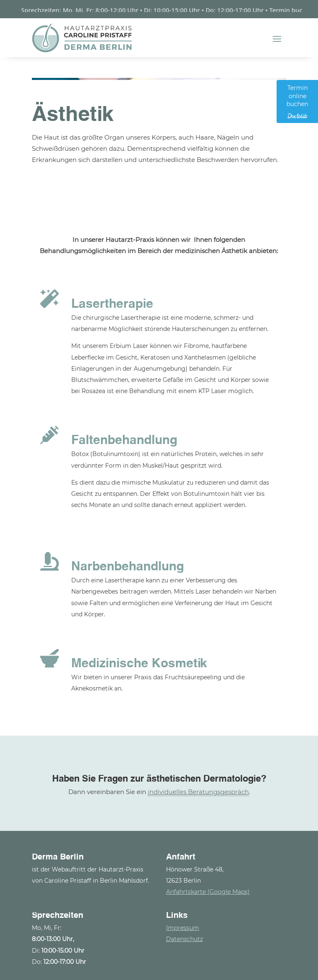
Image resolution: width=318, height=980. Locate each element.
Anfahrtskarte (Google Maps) (208, 888)
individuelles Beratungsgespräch (198, 788)
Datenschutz (184, 936)
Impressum (183, 924)
